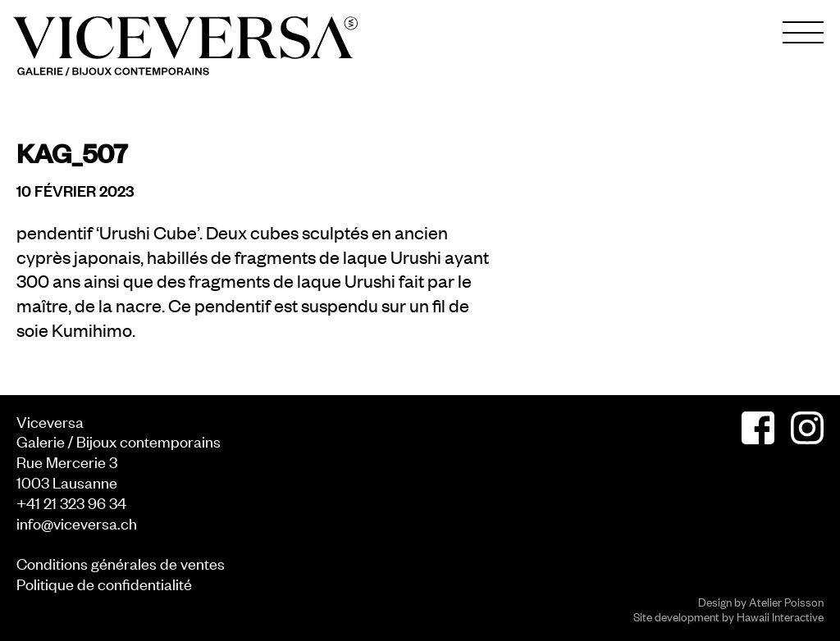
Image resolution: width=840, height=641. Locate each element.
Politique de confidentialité (104, 583)
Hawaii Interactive (780, 616)
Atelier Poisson (786, 601)
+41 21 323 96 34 (71, 502)
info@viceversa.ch (77, 523)
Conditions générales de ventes (121, 563)
